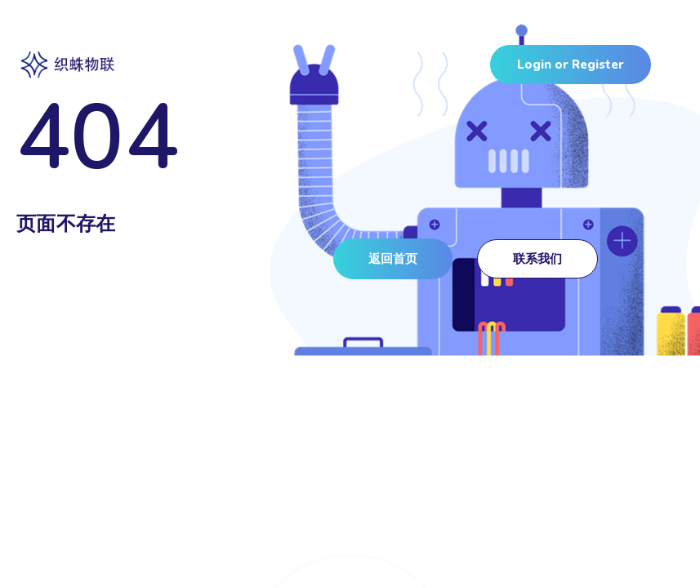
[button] (393, 259)
